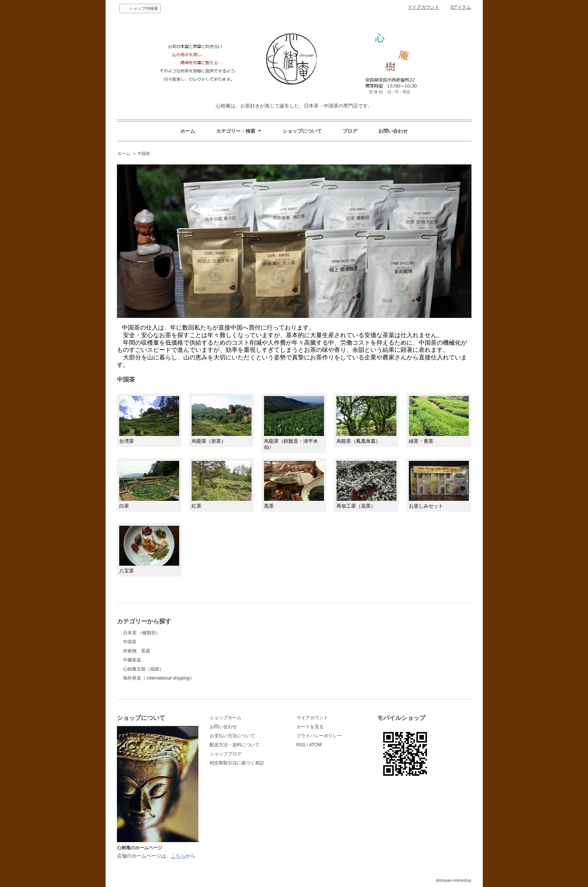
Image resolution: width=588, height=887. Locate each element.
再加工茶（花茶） (366, 485)
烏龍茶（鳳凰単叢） (366, 420)
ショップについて (302, 131)
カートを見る (310, 727)
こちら (178, 856)
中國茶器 (132, 660)
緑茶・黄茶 (439, 420)
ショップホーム (226, 718)
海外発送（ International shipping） (159, 678)
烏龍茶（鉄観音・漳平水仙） (294, 423)
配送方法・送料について (235, 745)
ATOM (315, 745)
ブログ (350, 131)
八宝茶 (149, 550)
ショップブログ (226, 754)
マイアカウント (424, 7)
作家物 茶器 (137, 651)
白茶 (149, 485)
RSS (301, 745)
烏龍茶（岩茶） (222, 420)
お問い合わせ (393, 131)
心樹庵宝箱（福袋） (143, 669)
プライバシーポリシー (319, 736)
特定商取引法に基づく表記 (237, 763)
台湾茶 (149, 420)
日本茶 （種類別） (142, 633)
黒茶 (294, 485)
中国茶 (144, 153)
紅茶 (222, 485)
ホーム (188, 131)
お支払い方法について (232, 736)
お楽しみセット (439, 485)
